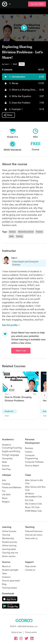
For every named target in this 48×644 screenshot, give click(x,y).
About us (6, 566)
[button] (24, 28)
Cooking (6, 484)
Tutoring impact (9, 588)
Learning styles (9, 549)
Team (4, 573)
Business (29, 448)
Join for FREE (37, 4)
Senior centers (9, 556)
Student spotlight (10, 570)
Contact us (30, 570)
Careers (29, 452)
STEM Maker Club (33, 511)
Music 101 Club (32, 507)
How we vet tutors (34, 535)
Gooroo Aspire (32, 466)
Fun (4, 491)
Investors (6, 577)
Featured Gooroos (34, 531)
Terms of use (17, 632)
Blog (4, 584)
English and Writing (11, 451)
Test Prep (6, 469)
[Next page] (44, 395)
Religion (6, 502)
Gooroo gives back (11, 581)
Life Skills (6, 495)
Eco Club (29, 500)
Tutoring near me (10, 553)
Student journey (10, 542)
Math (4, 462)
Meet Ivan (21, 351)
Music (5, 498)
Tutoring (6, 535)
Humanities (7, 458)
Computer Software (34, 462)
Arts (4, 480)
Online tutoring (9, 546)
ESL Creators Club (33, 504)
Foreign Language (10, 455)
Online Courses (9, 531)
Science (6, 466)
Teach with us (31, 538)
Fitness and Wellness (12, 487)
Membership (8, 538)
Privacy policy (31, 632)
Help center (31, 566)
